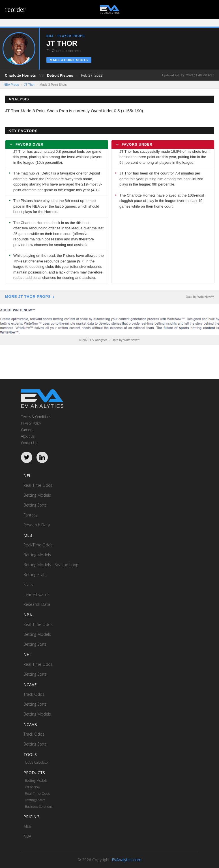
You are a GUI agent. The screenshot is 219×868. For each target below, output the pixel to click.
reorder (15, 9)
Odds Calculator (37, 762)
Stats (28, 584)
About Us (28, 436)
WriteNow (33, 787)
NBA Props (11, 85)
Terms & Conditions (36, 417)
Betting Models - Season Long (51, 565)
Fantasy (30, 515)
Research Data (37, 525)
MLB (27, 826)
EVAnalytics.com (127, 860)
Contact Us (29, 443)
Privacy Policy (31, 423)
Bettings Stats (35, 800)
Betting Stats (35, 505)
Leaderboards (36, 594)
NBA (27, 836)
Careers (27, 430)
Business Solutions (39, 806)
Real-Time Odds (38, 485)
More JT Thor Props (28, 297)
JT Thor (29, 85)
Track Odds (34, 694)
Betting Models (37, 495)
